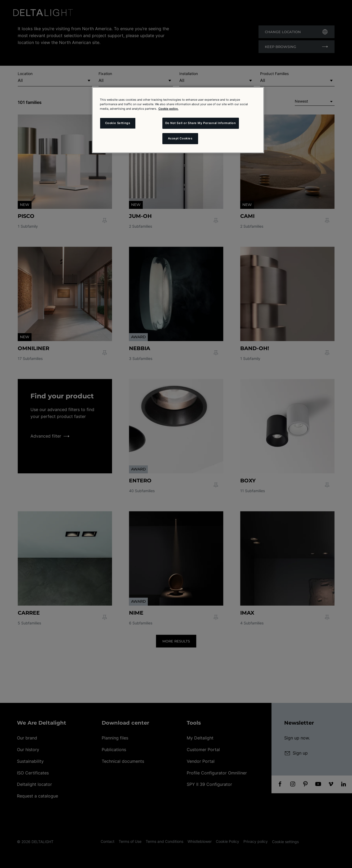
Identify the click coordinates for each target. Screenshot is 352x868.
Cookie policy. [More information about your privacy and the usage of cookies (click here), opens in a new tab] (168, 109)
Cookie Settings (118, 123)
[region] (178, 120)
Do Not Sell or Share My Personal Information (201, 123)
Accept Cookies (180, 138)
